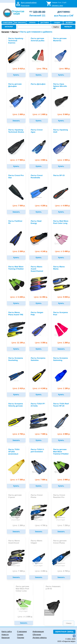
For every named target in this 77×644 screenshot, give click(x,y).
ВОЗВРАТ (69, 23)
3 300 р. (19, 251)
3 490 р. (63, 251)
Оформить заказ (57, 6)
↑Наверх (69, 623)
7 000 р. (41, 434)
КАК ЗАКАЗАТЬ (20, 23)
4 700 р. (41, 525)
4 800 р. (63, 206)
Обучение (37, 635)
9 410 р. (19, 69)
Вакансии (6, 638)
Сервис (20, 635)
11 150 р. (18, 343)
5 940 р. (64, 114)
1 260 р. (64, 343)
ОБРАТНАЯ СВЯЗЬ (64, 632)
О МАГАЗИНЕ (8, 23)
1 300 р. (19, 525)
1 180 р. (64, 388)
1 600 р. (19, 114)
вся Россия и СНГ (64, 16)
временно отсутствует (16, 519)
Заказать (16, 121)
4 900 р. (41, 160)
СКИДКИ (57, 23)
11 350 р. (41, 297)
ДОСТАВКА (45, 23)
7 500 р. (19, 206)
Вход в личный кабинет (29, 2)
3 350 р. (41, 343)
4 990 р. (64, 434)
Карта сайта (7, 631)
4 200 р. (41, 206)
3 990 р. (64, 480)
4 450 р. (41, 571)
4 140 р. (41, 251)
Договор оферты (40, 638)
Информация (38, 631)
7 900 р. (18, 160)
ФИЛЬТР (68, 27)
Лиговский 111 (37, 15)
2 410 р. (19, 388)
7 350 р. (18, 480)
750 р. (42, 69)
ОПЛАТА (32, 23)
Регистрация (25, 6)
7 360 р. (19, 571)
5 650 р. (64, 297)
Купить (16, 75)
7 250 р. (64, 525)
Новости (5, 635)
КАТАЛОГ (9, 27)
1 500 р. (64, 160)
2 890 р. (25, 617)
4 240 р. (40, 388)
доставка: (64, 12)
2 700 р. (19, 434)
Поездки (21, 638)
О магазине (22, 631)
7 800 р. (41, 480)
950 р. (65, 69)
